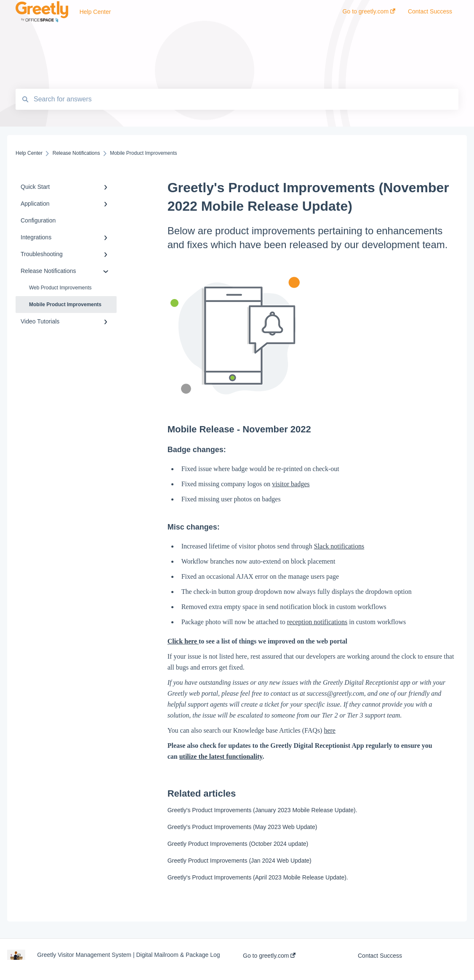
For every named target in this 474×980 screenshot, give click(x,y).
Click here (183, 641)
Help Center (95, 12)
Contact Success (380, 956)
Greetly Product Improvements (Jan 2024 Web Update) (240, 861)
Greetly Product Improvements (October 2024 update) (238, 844)
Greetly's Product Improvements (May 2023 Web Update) (242, 827)
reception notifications (317, 622)
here (330, 730)
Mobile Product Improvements (65, 305)
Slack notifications (339, 546)
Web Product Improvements (60, 288)
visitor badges (291, 484)
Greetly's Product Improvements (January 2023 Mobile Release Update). (262, 810)
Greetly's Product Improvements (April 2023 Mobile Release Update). (258, 877)
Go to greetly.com (269, 956)
